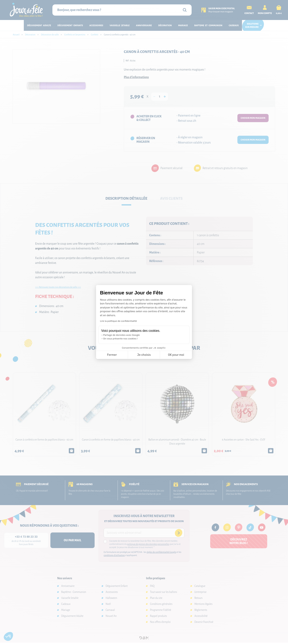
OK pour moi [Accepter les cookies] (176, 355)
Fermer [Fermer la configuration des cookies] (112, 355)
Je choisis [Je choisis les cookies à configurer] (144, 355)
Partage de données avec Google (121, 335)
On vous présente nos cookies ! (120, 339)
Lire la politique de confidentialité (118, 321)
